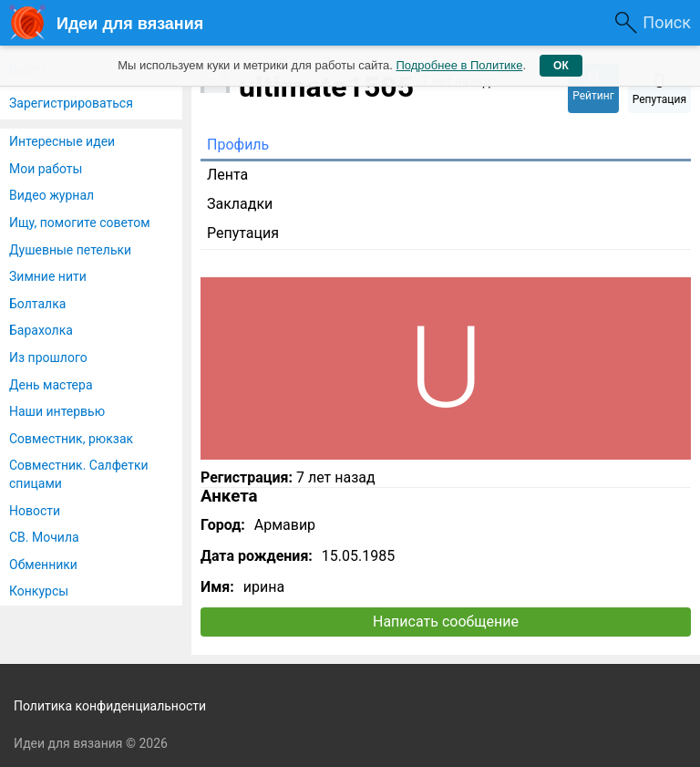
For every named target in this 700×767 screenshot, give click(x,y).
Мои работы (46, 169)
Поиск (667, 22)
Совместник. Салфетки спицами (79, 474)
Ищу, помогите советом (80, 223)
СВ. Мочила (44, 537)
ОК (561, 66)
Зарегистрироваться (71, 103)
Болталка (37, 304)
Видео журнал (51, 195)
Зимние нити (48, 276)
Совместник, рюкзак (71, 439)
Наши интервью (57, 411)
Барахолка (41, 330)
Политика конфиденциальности (110, 706)
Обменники (43, 565)
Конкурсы (39, 591)
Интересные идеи (62, 141)
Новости (35, 511)
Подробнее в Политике (459, 65)
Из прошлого (48, 358)
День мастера (51, 385)
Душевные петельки (70, 250)
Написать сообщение (446, 622)
